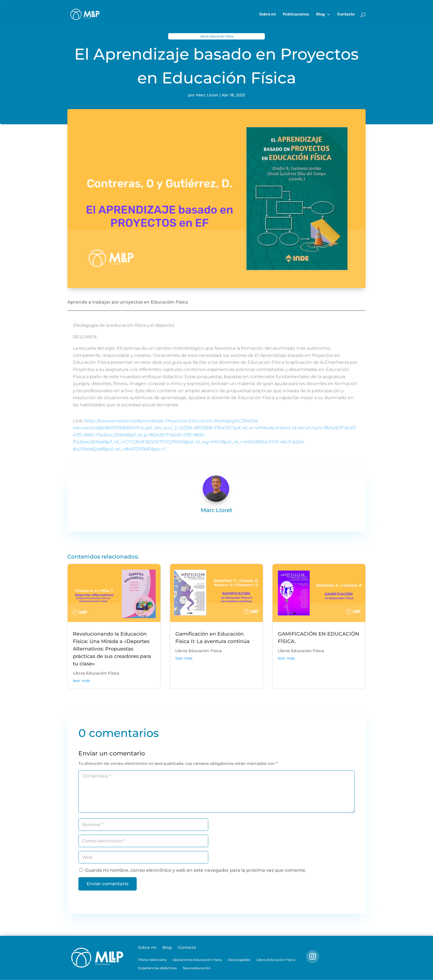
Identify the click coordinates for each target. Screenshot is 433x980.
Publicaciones (296, 15)
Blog (320, 15)
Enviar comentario (108, 884)
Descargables (239, 960)
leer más (81, 681)
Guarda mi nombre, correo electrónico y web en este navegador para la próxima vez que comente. (196, 870)
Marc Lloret (207, 95)
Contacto (346, 15)
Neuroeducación (197, 968)
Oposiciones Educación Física (197, 960)
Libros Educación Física (217, 36)
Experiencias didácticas (157, 968)
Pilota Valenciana (152, 960)
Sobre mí (268, 15)
